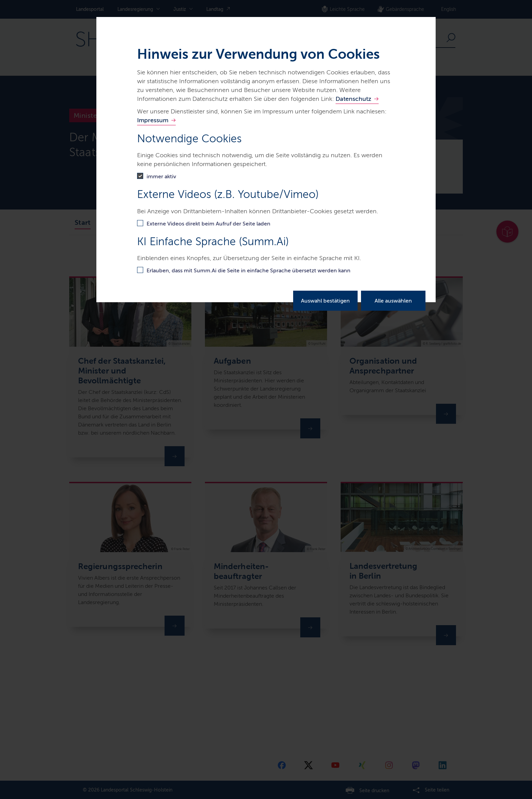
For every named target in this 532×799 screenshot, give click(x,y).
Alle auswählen (393, 301)
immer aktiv (161, 176)
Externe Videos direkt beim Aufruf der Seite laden (208, 224)
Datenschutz (353, 99)
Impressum (153, 120)
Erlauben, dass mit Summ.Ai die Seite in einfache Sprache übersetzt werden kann (249, 270)
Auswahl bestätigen (325, 301)
